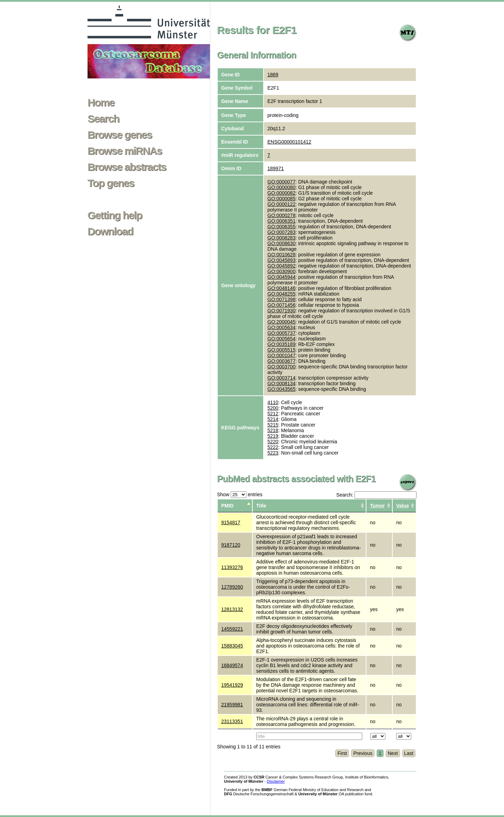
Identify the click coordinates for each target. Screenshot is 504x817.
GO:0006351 (281, 221)
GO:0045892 (281, 266)
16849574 (232, 665)
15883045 (232, 646)
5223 (273, 453)
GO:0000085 (281, 199)
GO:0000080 (281, 187)
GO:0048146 (281, 288)
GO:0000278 (281, 215)
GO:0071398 (281, 299)
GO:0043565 (281, 389)
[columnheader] (379, 506)
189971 (276, 168)
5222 (273, 447)
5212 (273, 414)
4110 (273, 402)
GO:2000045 (281, 322)
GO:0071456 (281, 305)
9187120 (231, 545)
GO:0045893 (281, 260)
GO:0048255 (281, 294)
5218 (273, 430)
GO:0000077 (281, 182)
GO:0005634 (281, 327)
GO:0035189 (281, 344)
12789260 (232, 587)
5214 (273, 419)
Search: (376, 495)
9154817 (231, 522)
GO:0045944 (281, 277)
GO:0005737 (281, 333)
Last (409, 753)
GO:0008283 (281, 238)
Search (103, 119)
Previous (363, 753)
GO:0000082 (281, 193)
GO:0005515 (281, 350)
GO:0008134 (281, 383)
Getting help (115, 215)
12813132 (232, 609)
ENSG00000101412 (289, 142)
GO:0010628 (281, 255)
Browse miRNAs (125, 151)
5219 (273, 436)
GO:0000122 (281, 204)
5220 (273, 442)
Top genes (111, 183)
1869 (273, 75)
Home (101, 103)
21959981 (232, 705)
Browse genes (120, 135)
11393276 (232, 567)
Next (393, 753)
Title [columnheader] (261, 506)
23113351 (232, 721)
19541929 (232, 685)
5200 (273, 408)
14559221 (232, 629)
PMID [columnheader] (227, 506)
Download (110, 231)
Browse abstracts (127, 167)
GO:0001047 (281, 355)
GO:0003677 (281, 361)
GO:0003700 (281, 367)
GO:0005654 (281, 339)
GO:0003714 (281, 378)
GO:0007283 (281, 232)
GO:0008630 (281, 243)
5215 (273, 425)
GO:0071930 (281, 311)
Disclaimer (276, 781)
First (342, 753)
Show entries (240, 494)
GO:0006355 (281, 227)
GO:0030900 (281, 271)
